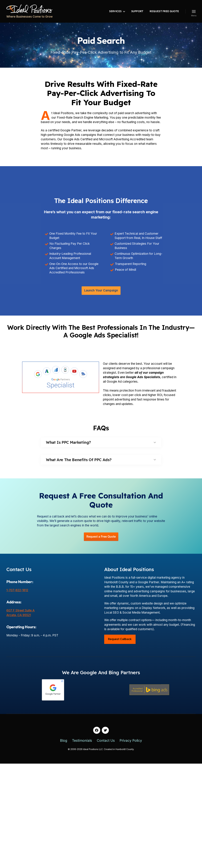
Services (115, 11)
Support (137, 11)
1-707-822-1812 (17, 592)
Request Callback (120, 641)
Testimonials (82, 743)
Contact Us (106, 743)
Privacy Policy (131, 743)
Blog (64, 743)
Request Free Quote (164, 11)
